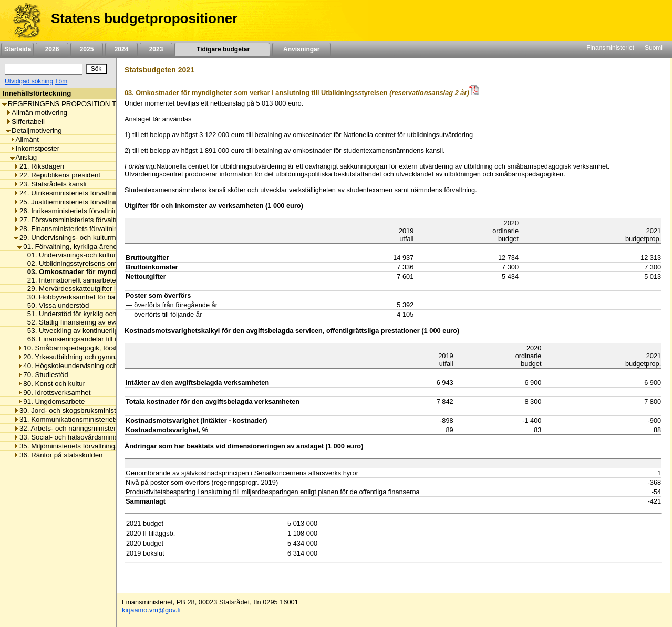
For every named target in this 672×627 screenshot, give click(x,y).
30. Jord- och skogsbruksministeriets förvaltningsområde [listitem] (104, 410)
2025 (87, 49)
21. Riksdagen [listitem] (39, 166)
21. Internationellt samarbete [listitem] (69, 280)
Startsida (17, 49)
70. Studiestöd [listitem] (43, 375)
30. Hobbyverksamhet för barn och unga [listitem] (87, 297)
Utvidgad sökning (29, 81)
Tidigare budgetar (222, 49)
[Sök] (44, 69)
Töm (61, 81)
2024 (121, 49)
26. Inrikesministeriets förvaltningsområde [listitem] (81, 211)
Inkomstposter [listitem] (35, 148)
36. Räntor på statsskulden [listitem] (58, 455)
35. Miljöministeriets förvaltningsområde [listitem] (78, 446)
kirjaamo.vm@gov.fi (151, 610)
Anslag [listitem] (24, 157)
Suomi (654, 48)
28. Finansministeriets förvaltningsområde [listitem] (81, 229)
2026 (52, 49)
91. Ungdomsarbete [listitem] (51, 401)
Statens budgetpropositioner (144, 18)
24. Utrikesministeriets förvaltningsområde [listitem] (82, 193)
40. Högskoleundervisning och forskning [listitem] (82, 366)
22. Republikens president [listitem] (57, 175)
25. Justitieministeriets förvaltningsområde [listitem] (82, 202)
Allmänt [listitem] (24, 139)
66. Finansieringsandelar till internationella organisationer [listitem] (113, 339)
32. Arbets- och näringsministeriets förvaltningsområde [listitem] (101, 428)
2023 (156, 49)
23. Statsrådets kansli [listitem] (50, 184)
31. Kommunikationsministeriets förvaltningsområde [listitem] (97, 419)
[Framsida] (23, 20)
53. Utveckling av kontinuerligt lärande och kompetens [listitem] (108, 331)
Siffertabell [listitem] (25, 122)
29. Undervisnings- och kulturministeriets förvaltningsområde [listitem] (110, 238)
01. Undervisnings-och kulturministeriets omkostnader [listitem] (108, 255)
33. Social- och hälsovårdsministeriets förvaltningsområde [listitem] (106, 437)
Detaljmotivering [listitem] (34, 130)
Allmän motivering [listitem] (37, 113)
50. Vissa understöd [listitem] (55, 305)
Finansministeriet (610, 48)
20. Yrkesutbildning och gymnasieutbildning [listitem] (87, 357)
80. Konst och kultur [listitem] (51, 384)
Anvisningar (302, 49)
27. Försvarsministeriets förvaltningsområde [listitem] (85, 220)
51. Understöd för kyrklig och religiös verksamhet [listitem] (100, 314)
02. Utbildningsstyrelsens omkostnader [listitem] (85, 263)
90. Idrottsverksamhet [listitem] (54, 393)
